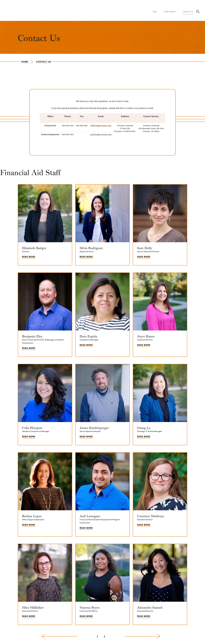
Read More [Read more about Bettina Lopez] (29, 525)
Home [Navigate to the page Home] (25, 62)
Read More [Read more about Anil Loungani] (86, 528)
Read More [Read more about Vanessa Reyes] (86, 616)
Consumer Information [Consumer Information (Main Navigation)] (167, 4)
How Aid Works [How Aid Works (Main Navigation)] (82, 4)
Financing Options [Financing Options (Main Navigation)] (101, 4)
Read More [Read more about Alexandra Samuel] (144, 616)
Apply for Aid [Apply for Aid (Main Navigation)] (65, 4)
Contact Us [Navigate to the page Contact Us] (43, 62)
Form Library (170, 12)
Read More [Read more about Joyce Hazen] (144, 345)
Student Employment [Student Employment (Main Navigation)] (190, 4)
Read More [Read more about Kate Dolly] (144, 257)
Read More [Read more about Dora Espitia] (86, 345)
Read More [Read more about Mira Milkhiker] (29, 616)
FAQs (155, 12)
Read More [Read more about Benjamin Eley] (29, 348)
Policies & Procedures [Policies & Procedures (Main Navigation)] (123, 4)
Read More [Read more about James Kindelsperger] (86, 437)
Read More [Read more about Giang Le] (144, 437)
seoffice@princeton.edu (101, 134)
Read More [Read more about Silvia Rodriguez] (86, 257)
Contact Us (188, 12)
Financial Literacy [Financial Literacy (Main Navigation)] (145, 4)
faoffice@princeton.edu (101, 126)
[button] (198, 11)
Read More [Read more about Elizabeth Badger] (29, 257)
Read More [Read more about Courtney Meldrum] (144, 525)
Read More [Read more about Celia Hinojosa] (29, 437)
